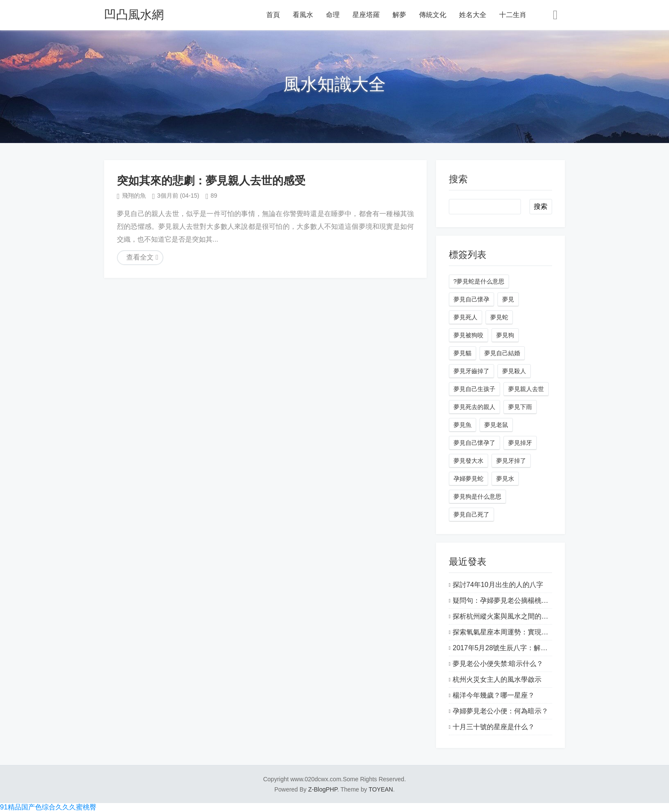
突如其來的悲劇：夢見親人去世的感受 (211, 181)
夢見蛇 (499, 317)
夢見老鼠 (496, 425)
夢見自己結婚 (502, 353)
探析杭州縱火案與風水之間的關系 (504, 616)
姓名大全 (473, 15)
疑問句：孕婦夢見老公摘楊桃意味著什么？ (518, 600)
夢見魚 (462, 425)
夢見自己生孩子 (474, 389)
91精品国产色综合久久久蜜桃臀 (48, 807)
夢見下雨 (520, 407)
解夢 (399, 15)
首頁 (273, 15)
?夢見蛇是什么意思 (479, 281)
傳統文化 (433, 15)
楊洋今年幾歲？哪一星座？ (494, 695)
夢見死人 (465, 317)
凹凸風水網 (134, 15)
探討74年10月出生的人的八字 (498, 585)
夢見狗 (505, 335)
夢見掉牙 (520, 443)
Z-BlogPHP (323, 789)
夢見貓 (462, 353)
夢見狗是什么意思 (477, 497)
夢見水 (505, 479)
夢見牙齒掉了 (471, 371)
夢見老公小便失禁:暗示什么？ (498, 664)
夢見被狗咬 (468, 335)
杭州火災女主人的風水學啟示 (497, 679)
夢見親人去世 (526, 389)
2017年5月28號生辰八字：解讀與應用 (510, 648)
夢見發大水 (468, 461)
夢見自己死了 (471, 514)
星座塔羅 (366, 15)
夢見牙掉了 (511, 461)
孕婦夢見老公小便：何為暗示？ (500, 711)
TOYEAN (381, 789)
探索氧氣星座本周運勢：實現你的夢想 (511, 632)
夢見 (508, 299)
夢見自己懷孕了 (474, 443)
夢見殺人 (514, 371)
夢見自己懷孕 (471, 299)
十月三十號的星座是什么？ (494, 727)
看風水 (303, 15)
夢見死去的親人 (474, 407)
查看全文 (140, 257)
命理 (333, 15)
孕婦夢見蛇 (468, 479)
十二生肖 (513, 15)
